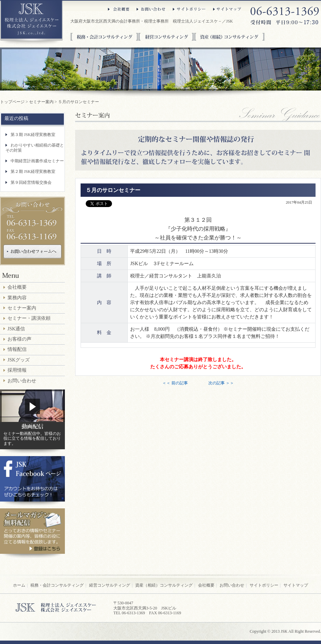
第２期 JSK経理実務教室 (33, 172)
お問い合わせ (151, 9)
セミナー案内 (41, 102)
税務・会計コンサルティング (104, 37)
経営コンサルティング (166, 37)
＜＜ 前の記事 (175, 383)
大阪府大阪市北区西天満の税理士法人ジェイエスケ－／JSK (31, 23)
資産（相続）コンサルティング (229, 37)
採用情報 (17, 370)
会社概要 (119, 9)
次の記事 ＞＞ (221, 383)
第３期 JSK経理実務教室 (33, 135)
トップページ (12, 102)
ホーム (19, 585)
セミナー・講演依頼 (29, 318)
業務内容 (17, 298)
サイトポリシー (190, 9)
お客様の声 (19, 339)
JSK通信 (16, 329)
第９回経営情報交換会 (31, 182)
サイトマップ (227, 9)
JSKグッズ (19, 360)
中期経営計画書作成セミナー (37, 161)
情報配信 (17, 349)
